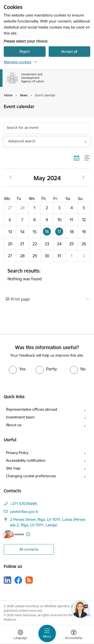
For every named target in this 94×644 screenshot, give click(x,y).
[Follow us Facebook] (18, 580)
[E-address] (14, 534)
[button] (47, 232)
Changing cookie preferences (31, 476)
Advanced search (22, 141)
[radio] (17, 369)
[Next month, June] (83, 177)
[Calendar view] (77, 158)
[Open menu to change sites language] (20, 635)
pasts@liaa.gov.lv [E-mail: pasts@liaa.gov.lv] (24, 511)
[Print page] (47, 299)
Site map (13, 468)
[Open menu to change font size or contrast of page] (74, 635)
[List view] (87, 158)
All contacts (29, 549)
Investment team (20, 417)
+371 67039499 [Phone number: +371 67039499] (23, 504)
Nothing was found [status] (47, 275)
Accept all (69, 51)
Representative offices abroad (32, 409)
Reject (25, 51)
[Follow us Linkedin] (8, 580)
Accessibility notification (26, 460)
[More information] (28, 534)
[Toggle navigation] (47, 633)
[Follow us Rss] (29, 580)
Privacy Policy (17, 453)
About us (14, 425)
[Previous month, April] (11, 177)
